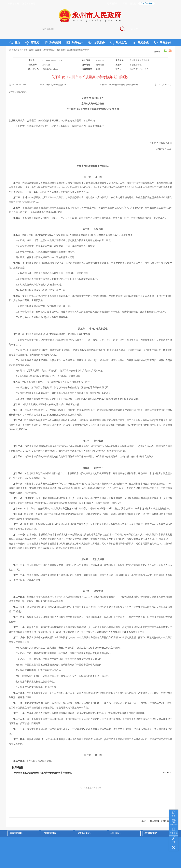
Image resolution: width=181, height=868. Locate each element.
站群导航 (134, 29)
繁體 (125, 4)
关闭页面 (166, 821)
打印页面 (154, 821)
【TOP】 (144, 821)
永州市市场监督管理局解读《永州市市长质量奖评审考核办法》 (44, 773)
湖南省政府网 (29, 4)
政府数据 (141, 43)
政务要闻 (53, 42)
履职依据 (61, 50)
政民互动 (119, 43)
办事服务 (97, 43)
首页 (15, 43)
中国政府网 (14, 4)
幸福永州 (163, 43)
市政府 (32, 43)
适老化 (133, 4)
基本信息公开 (49, 50)
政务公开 (74, 43)
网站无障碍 (112, 4)
